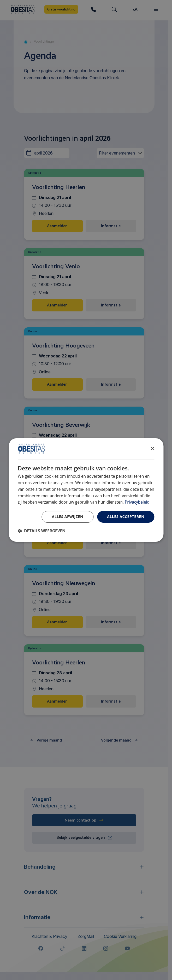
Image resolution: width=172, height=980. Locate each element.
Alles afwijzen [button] (67, 517)
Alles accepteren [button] (126, 517)
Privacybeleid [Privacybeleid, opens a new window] (137, 502)
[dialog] (86, 490)
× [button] (152, 449)
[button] (42, 531)
